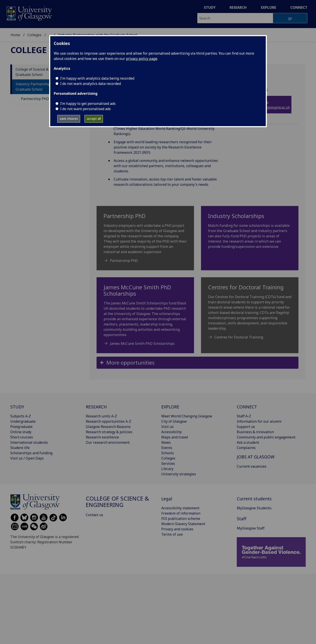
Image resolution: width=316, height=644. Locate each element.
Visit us (167, 427)
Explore (268, 7)
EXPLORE (170, 407)
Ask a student (248, 442)
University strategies (179, 474)
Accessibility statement (180, 508)
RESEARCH (96, 407)
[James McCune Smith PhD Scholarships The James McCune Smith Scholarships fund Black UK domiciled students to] (145, 317)
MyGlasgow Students (254, 508)
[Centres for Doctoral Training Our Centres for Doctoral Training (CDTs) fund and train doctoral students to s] (250, 314)
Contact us (94, 515)
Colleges (34, 35)
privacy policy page (142, 59)
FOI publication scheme (181, 519)
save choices (69, 119)
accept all (94, 119)
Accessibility (171, 432)
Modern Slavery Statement (183, 524)
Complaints (246, 448)
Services (168, 463)
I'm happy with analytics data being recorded (97, 78)
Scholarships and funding (31, 453)
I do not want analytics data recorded (91, 84)
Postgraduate (21, 427)
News (166, 442)
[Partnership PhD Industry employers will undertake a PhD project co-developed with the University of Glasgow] (145, 240)
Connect (299, 7)
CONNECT (247, 407)
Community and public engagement (266, 437)
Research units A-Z (101, 416)
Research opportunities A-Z (109, 421)
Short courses (22, 437)
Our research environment (108, 442)
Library (167, 469)
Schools (168, 453)
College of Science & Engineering (117, 502)
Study (210, 7)
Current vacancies (252, 466)
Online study (21, 432)
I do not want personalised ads (85, 109)
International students (29, 442)
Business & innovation (255, 432)
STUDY (17, 407)
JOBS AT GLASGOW (256, 457)
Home (15, 35)
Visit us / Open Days (27, 458)
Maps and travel (175, 437)
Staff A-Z (244, 416)
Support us (246, 427)
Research (238, 7)
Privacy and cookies (177, 529)
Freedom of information (181, 513)
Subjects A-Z (21, 416)
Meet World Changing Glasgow (187, 416)
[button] (197, 363)
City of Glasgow (174, 421)
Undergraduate (23, 421)
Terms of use (172, 534)
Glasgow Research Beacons (108, 427)
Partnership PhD (35, 99)
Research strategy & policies (109, 432)
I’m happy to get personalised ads (88, 104)
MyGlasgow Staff (251, 528)
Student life (20, 448)
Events (167, 448)
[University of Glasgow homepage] (29, 13)
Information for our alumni (259, 421)
